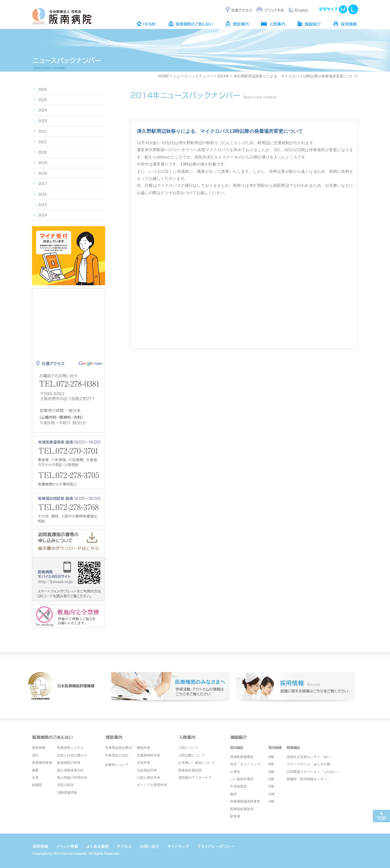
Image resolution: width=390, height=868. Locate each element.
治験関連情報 (67, 792)
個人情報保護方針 (70, 770)
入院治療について (192, 755)
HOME (163, 76)
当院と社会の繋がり (72, 755)
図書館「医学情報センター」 (308, 779)
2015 (43, 205)
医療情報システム (70, 748)
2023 (43, 121)
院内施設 (237, 748)
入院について (188, 748)
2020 (43, 152)
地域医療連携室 (242, 757)
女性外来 (144, 763)
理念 (35, 755)
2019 (43, 163)
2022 (43, 131)
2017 (43, 184)
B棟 (271, 764)
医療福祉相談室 (190, 770)
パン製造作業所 (242, 779)
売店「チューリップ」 (247, 764)
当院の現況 (65, 785)
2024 (43, 110)
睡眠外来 (144, 748)
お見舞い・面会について (197, 763)
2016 (43, 194)
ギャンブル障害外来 (152, 785)
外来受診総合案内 (119, 748)
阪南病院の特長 (69, 763)
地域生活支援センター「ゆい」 (310, 757)
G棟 (271, 794)
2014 (43, 215)
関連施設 (293, 748)
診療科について (117, 765)
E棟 (271, 779)
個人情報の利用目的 (72, 777)
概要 (35, 770)
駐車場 (235, 816)
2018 (43, 173)
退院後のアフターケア (195, 777)
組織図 (37, 785)
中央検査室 (238, 786)
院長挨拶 (39, 748)
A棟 (271, 757)
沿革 (35, 777)
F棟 (271, 786)
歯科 (233, 794)
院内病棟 (275, 748)
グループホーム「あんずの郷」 (310, 764)
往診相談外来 (147, 770)
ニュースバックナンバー (193, 76)
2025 (43, 100)
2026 (43, 89)
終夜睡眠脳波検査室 (245, 801)
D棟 (271, 772)
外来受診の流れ (117, 755)
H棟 (271, 801)
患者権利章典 (42, 763)
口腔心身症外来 (149, 777)
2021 (43, 142)
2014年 (223, 76)
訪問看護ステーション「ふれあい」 (314, 772)
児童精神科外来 (149, 755)
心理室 (235, 772)
